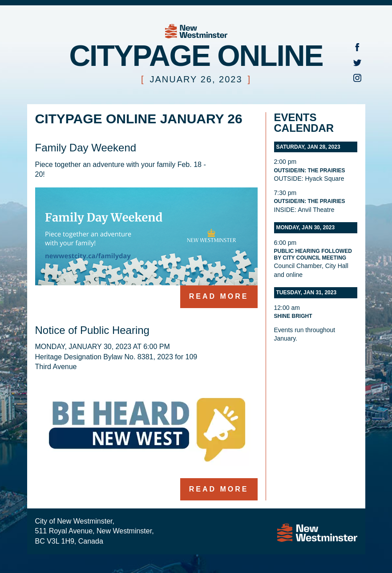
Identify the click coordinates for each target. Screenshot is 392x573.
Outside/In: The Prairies (310, 171)
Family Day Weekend (86, 148)
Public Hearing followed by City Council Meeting (313, 254)
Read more (219, 296)
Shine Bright (293, 316)
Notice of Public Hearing (92, 330)
